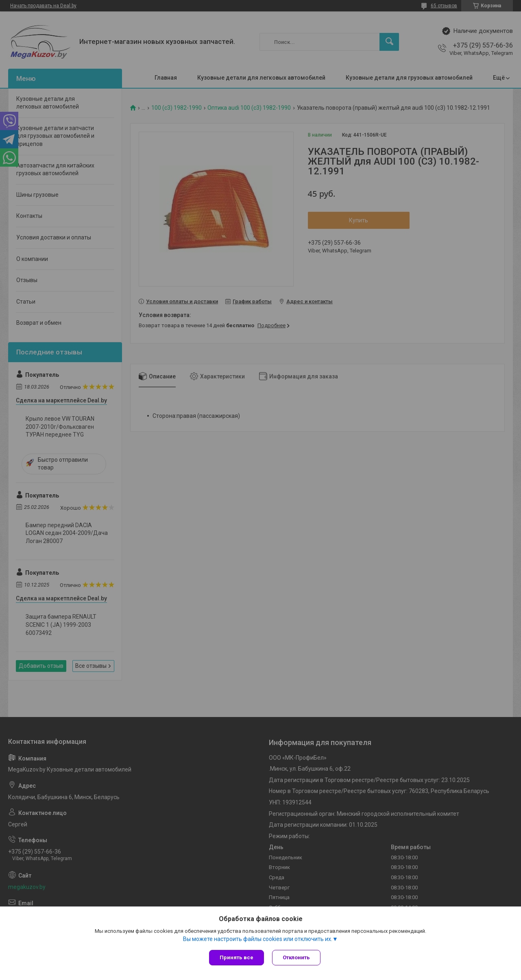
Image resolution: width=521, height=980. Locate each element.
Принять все (237, 957)
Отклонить (296, 957)
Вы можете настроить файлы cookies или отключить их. (258, 939)
